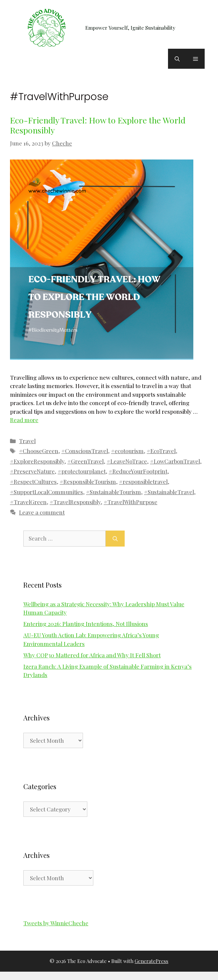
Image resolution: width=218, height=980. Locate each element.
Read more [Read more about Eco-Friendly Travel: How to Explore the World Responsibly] (24, 420)
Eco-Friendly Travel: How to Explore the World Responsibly (98, 125)
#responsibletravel (143, 481)
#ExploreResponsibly (37, 461)
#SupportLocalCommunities (46, 492)
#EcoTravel (161, 451)
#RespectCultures (33, 481)
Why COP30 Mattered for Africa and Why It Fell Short (92, 655)
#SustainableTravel (169, 492)
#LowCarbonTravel (175, 461)
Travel (27, 441)
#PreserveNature (32, 471)
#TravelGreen (28, 502)
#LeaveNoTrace (127, 461)
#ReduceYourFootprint (138, 471)
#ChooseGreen (39, 451)
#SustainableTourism (113, 492)
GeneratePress (151, 961)
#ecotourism (127, 451)
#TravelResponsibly (75, 502)
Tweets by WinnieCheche (56, 923)
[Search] (115, 539)
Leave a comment (42, 512)
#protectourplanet (82, 471)
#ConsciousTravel (85, 451)
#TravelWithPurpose (130, 502)
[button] (177, 59)
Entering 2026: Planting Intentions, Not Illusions (86, 624)
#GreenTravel (85, 461)
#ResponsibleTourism (88, 481)
